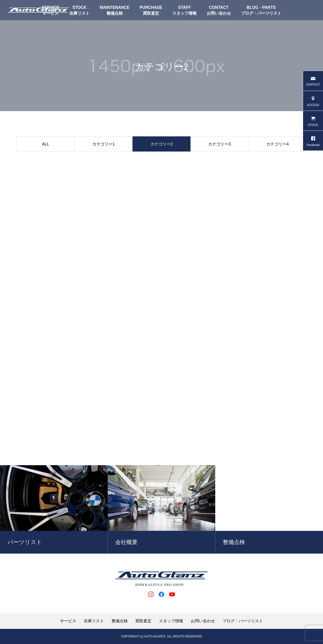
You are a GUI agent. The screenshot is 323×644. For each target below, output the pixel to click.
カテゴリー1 (104, 144)
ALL (45, 144)
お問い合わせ (219, 13)
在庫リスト (79, 13)
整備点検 (115, 13)
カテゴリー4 (277, 144)
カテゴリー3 (219, 144)
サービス (68, 621)
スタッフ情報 (184, 13)
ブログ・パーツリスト (261, 13)
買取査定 (151, 13)
